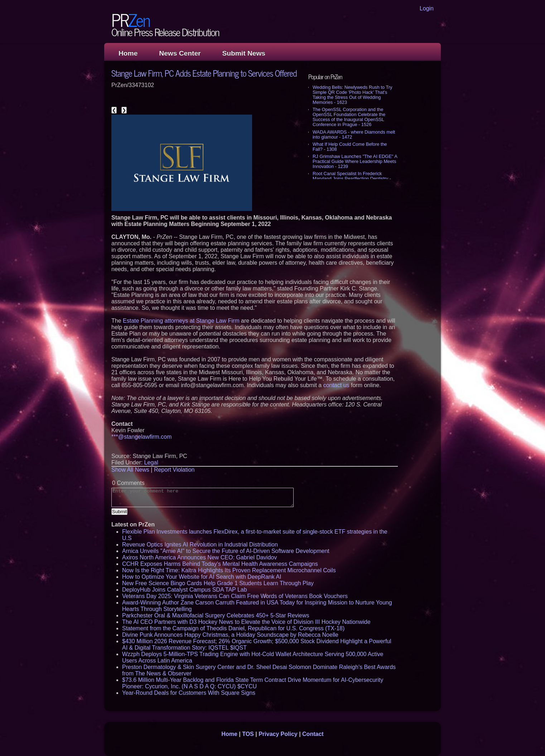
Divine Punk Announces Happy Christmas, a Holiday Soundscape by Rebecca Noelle (230, 635)
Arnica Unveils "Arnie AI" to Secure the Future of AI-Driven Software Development (226, 551)
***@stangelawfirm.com (141, 437)
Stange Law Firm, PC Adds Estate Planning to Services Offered (204, 73)
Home (128, 53)
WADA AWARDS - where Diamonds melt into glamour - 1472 (354, 134)
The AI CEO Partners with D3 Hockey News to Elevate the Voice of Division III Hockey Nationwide (246, 622)
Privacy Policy (278, 734)
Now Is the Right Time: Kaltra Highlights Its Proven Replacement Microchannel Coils (229, 570)
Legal (151, 463)
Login (427, 8)
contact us (336, 385)
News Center (180, 53)
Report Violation (174, 470)
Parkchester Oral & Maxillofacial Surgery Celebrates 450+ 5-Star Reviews (216, 615)
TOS (248, 734)
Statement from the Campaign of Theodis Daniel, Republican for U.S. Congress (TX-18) (233, 628)
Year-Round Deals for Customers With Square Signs (189, 693)
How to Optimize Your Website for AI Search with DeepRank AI (202, 577)
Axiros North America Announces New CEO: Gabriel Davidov (199, 557)
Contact (313, 734)
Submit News (244, 53)
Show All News (130, 470)
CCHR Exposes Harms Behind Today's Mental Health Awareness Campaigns (220, 564)
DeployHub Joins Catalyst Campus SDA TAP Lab (185, 590)
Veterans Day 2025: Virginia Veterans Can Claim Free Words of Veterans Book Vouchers (235, 596)
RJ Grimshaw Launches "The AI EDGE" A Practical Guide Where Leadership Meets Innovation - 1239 (355, 161)
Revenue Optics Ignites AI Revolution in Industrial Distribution (200, 545)
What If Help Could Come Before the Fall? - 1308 (350, 147)
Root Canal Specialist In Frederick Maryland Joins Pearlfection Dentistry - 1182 (352, 179)
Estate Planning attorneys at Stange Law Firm (181, 321)
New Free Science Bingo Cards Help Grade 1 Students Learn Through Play (218, 583)
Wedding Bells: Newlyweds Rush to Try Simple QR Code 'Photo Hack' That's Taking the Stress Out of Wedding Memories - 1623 (352, 95)
